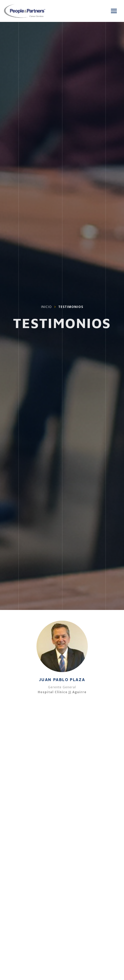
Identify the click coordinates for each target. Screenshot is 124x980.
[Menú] (114, 11)
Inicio (46, 307)
